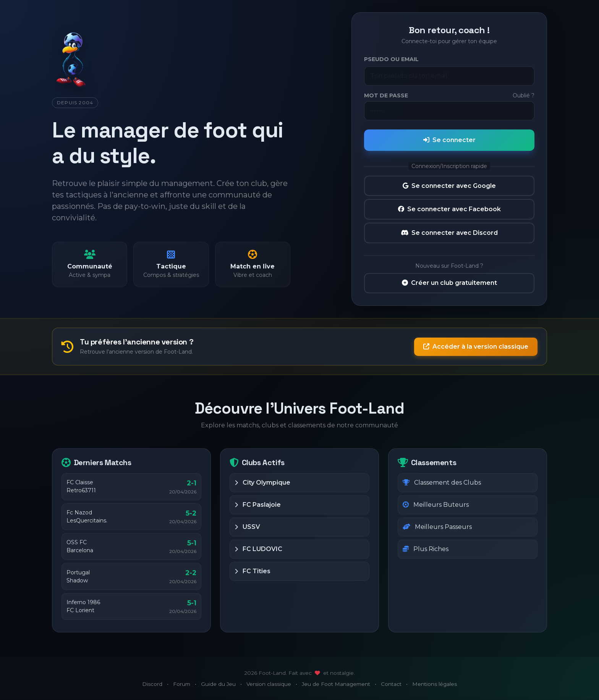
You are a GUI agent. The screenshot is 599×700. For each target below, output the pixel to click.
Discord (152, 684)
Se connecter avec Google (449, 186)
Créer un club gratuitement (449, 283)
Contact (391, 684)
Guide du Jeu (218, 684)
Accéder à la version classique (476, 347)
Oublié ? (524, 95)
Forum (182, 684)
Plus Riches (426, 549)
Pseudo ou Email (391, 59)
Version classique (269, 684)
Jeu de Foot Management (336, 684)
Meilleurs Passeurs (437, 527)
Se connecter (449, 140)
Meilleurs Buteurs (436, 505)
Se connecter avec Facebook (449, 209)
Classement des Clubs (442, 483)
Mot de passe (386, 95)
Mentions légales (435, 684)
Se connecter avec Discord (449, 233)
